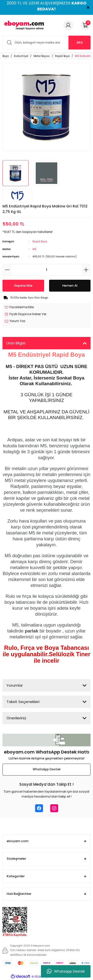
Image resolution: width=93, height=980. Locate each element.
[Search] (46, 43)
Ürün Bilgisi (16, 343)
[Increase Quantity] (86, 270)
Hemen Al (70, 286)
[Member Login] (68, 25)
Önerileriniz (16, 718)
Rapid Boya (40, 241)
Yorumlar (15, 685)
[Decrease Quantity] (7, 270)
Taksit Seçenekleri (23, 702)
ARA (80, 42)
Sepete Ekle (23, 286)
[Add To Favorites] (19, 307)
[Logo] (23, 25)
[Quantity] (46, 270)
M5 (34, 249)
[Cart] (86, 25)
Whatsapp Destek (66, 971)
